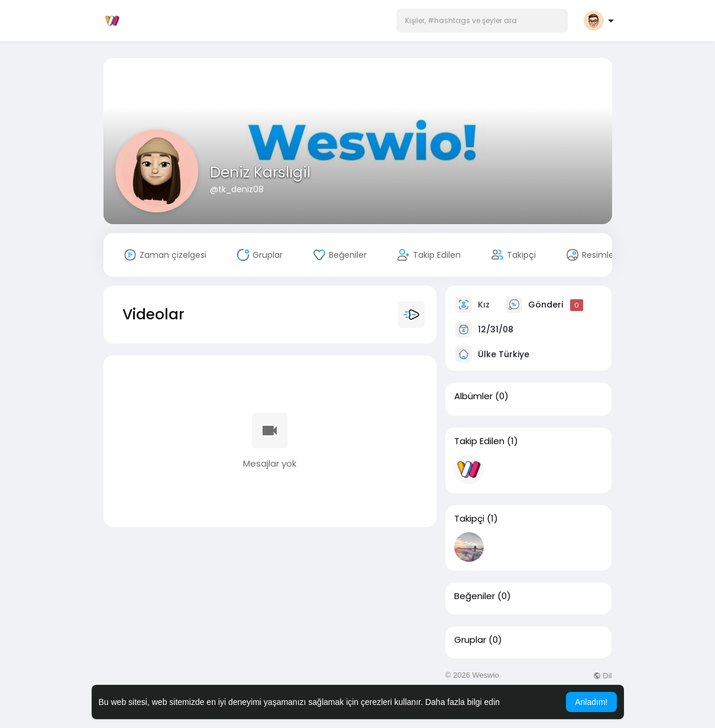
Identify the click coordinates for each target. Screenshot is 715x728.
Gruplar (470, 640)
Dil (603, 676)
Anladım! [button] (591, 702)
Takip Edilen (479, 441)
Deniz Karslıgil (260, 172)
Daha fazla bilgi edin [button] (462, 702)
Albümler (473, 396)
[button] (482, 21)
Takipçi (469, 519)
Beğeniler (475, 596)
